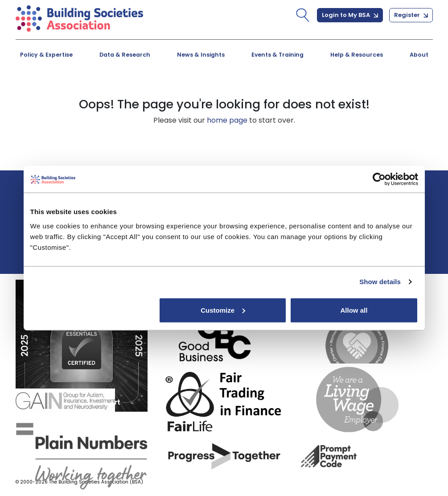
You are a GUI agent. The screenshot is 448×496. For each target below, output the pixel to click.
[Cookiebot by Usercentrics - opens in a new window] (379, 179)
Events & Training (277, 55)
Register (411, 15)
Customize (223, 310)
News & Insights (201, 55)
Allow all (354, 310)
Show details (380, 282)
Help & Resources (357, 55)
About (419, 55)
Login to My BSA (350, 15)
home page (227, 120)
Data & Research (125, 55)
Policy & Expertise (46, 55)
